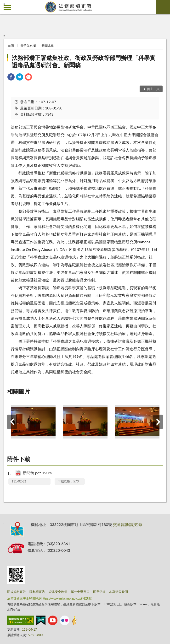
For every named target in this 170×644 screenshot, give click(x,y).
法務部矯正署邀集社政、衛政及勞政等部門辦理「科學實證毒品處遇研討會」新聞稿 (84, 61)
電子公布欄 (28, 46)
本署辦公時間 (119, 592)
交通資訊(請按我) (127, 524)
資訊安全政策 (58, 592)
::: (4, 4)
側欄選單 (7, 8)
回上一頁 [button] (153, 89)
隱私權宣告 (37, 592)
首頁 (11, 46)
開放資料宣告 (17, 592)
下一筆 (158, 422)
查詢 (163, 7)
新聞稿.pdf (37, 473)
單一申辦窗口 (80, 592)
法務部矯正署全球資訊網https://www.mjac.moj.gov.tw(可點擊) (50, 598)
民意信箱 (99, 592)
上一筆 (12, 422)
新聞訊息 (48, 46)
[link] (11, 78)
